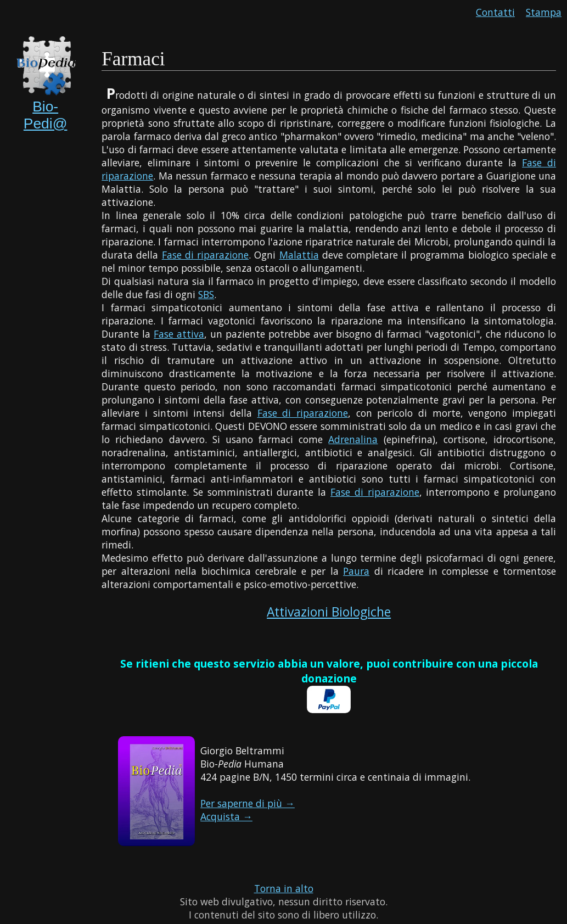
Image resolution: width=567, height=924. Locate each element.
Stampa (544, 12)
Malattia (299, 255)
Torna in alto (284, 888)
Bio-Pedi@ (46, 115)
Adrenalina (353, 439)
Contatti (495, 12)
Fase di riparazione (205, 255)
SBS (206, 294)
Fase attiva (179, 334)
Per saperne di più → (248, 803)
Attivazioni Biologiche (329, 612)
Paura (356, 571)
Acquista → (226, 816)
